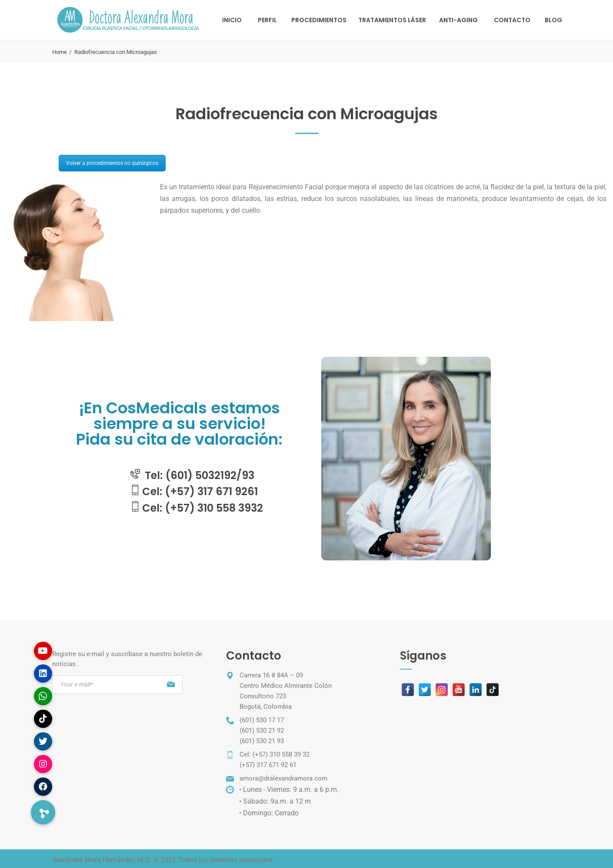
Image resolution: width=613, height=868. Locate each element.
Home (60, 52)
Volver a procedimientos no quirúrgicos (112, 163)
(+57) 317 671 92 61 (268, 765)
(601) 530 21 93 (262, 741)
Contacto (512, 20)
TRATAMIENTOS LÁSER (392, 20)
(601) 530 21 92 (262, 731)
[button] (43, 812)
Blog (553, 20)
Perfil (267, 20)
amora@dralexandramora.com (283, 778)
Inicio (232, 20)
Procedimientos (319, 20)
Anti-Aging (458, 20)
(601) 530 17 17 (262, 720)
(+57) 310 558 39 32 (281, 754)
